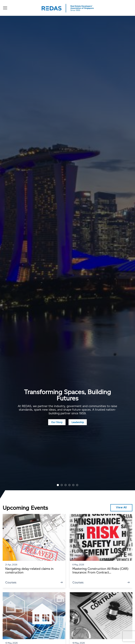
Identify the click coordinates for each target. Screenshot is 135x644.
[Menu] (5, 8)
